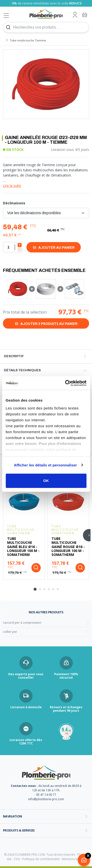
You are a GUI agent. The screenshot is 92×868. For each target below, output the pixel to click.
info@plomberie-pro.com (46, 799)
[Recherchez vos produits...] (46, 27)
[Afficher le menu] (6, 15)
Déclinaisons (14, 203)
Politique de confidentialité (41, 859)
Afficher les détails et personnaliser (45, 465)
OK (46, 481)
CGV (17, 859)
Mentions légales (74, 859)
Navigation (13, 816)
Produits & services (19, 830)
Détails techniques (22, 370)
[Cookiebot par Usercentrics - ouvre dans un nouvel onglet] (66, 383)
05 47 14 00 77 (46, 795)
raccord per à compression (22, 623)
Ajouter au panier (54, 247)
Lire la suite (12, 186)
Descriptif (14, 356)
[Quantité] (13, 247)
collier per (10, 632)
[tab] (35, 589)
